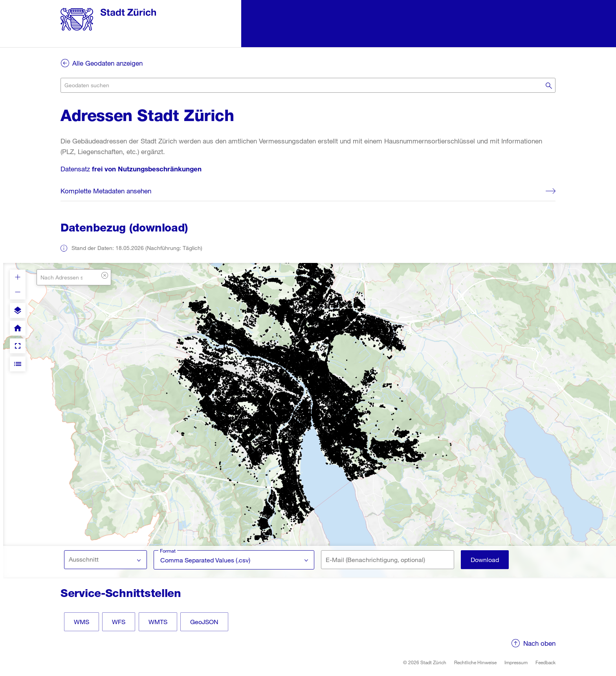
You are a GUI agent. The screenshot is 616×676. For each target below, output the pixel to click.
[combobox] (308, 85)
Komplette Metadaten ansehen (106, 191)
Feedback (545, 662)
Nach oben (539, 643)
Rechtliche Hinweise (475, 662)
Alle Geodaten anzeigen (107, 63)
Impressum (516, 662)
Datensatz (131, 169)
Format (168, 551)
